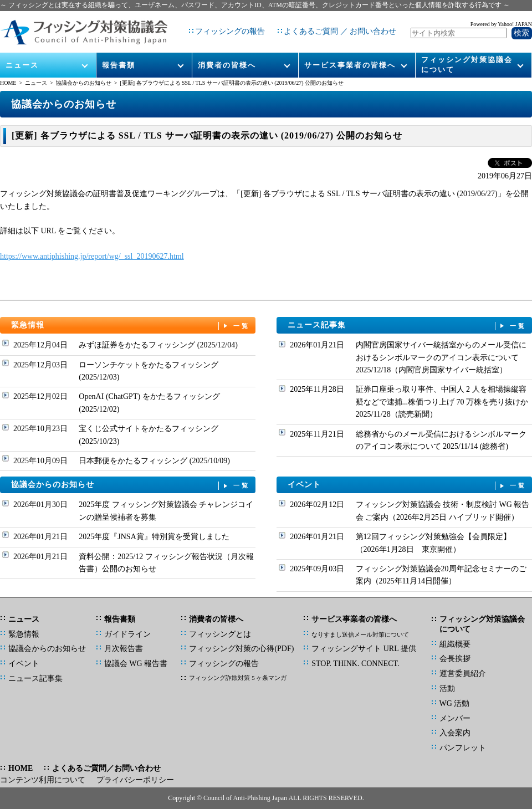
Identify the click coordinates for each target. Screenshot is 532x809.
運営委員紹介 (463, 674)
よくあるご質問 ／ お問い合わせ (336, 27)
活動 (447, 688)
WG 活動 (455, 703)
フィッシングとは (220, 634)
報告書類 (119, 56)
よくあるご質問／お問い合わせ (106, 768)
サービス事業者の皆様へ (350, 56)
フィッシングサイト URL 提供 (364, 649)
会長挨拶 (455, 659)
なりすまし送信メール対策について (360, 634)
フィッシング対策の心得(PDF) (241, 649)
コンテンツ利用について (43, 780)
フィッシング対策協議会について (467, 56)
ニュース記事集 (407, 326)
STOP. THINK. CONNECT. (355, 664)
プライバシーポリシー (135, 780)
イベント (407, 485)
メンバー (455, 718)
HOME (8, 83)
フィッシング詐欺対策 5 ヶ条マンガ (238, 678)
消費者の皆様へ (227, 56)
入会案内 (455, 733)
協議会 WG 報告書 (136, 664)
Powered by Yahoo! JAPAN (501, 20)
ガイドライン (127, 634)
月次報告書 (124, 649)
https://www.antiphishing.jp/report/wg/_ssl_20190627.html (92, 256)
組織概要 (455, 644)
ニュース (23, 56)
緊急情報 (131, 326)
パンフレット (463, 748)
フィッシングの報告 (226, 27)
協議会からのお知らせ (84, 83)
